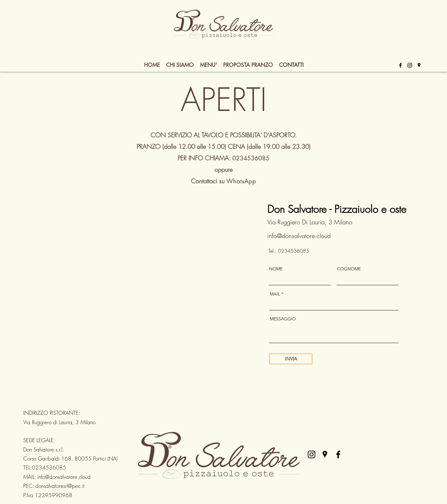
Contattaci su (209, 181)
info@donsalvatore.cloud (299, 236)
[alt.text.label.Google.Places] (419, 65)
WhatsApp (241, 181)
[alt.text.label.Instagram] (410, 65)
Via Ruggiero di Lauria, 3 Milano (59, 422)
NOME (276, 269)
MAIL (275, 294)
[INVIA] (291, 359)
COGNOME (349, 269)
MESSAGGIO (283, 319)
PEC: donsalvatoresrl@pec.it (54, 486)
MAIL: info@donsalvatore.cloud (57, 477)
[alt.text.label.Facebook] (400, 65)
